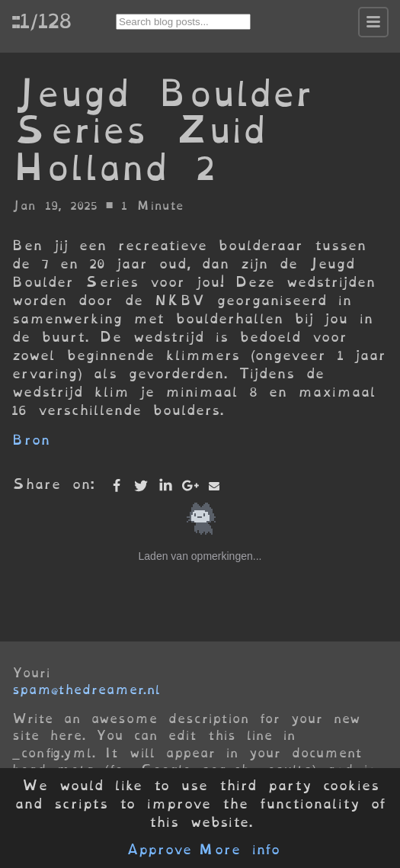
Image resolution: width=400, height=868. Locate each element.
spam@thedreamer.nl (86, 690)
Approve (159, 850)
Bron (31, 440)
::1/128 (41, 21)
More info (239, 850)
